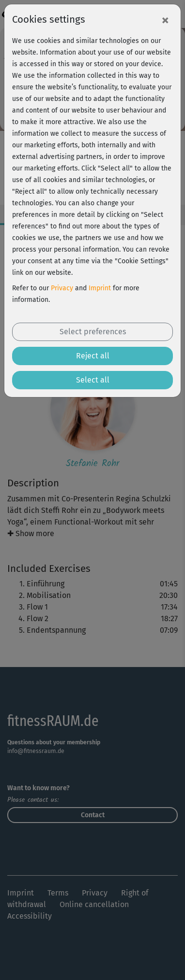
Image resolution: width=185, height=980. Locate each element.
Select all (93, 380)
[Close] (165, 20)
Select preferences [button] (93, 332)
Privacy (62, 288)
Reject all (93, 356)
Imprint (100, 288)
